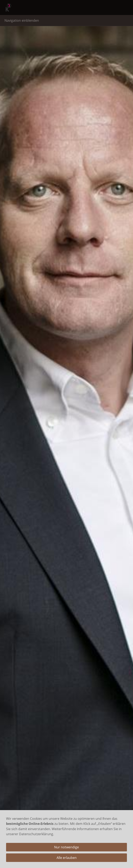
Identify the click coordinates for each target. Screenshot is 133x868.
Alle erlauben (67, 858)
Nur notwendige (66, 847)
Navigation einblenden (22, 20)
